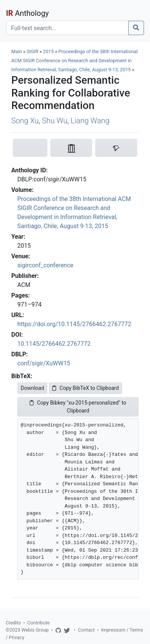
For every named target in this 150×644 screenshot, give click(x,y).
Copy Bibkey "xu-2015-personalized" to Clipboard (78, 407)
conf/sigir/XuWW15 (44, 363)
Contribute (38, 623)
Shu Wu (55, 121)
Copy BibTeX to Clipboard (86, 388)
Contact (86, 630)
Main (17, 51)
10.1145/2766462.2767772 (54, 344)
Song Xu (25, 121)
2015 (48, 51)
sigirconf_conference (45, 265)
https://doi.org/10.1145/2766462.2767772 (74, 324)
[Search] (67, 28)
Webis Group (35, 630)
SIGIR (33, 51)
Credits (13, 623)
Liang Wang (90, 121)
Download (32, 388)
